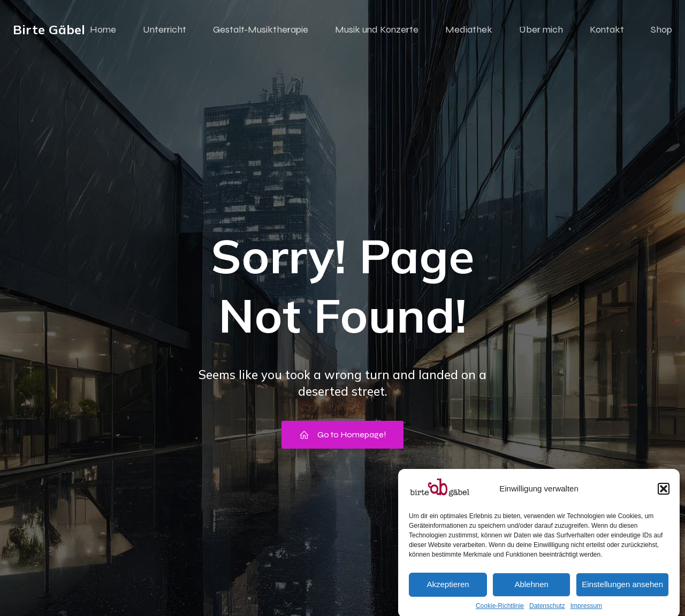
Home (103, 29)
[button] (664, 496)
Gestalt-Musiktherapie (261, 29)
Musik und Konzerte (377, 29)
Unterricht (165, 29)
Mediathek (469, 29)
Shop (661, 29)
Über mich (541, 29)
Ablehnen (531, 592)
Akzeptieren (448, 592)
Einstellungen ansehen (622, 592)
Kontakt (607, 29)
